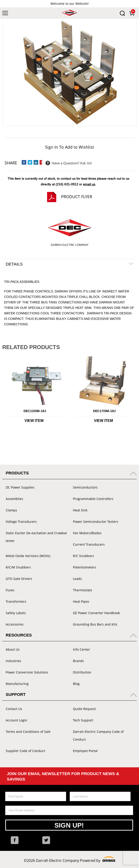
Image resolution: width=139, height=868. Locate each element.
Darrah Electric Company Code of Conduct (98, 735)
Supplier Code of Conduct (25, 751)
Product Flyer (77, 197)
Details (14, 264)
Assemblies (14, 499)
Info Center (82, 649)
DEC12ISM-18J (35, 411)
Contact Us (14, 709)
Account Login (16, 720)
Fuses (10, 590)
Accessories (15, 624)
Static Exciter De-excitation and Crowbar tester (36, 537)
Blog (76, 684)
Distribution (82, 672)
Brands (78, 661)
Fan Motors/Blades (87, 533)
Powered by (98, 860)
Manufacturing (17, 684)
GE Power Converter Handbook (96, 613)
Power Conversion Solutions (27, 672)
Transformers (16, 601)
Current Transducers (89, 544)
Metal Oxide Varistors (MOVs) (28, 556)
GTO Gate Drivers (19, 579)
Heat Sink (80, 510)
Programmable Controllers (93, 499)
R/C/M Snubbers (18, 567)
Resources (19, 635)
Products (17, 473)
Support (16, 694)
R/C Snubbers (83, 556)
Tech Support (83, 720)
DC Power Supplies (20, 487)
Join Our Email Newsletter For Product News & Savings (63, 776)
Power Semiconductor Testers (96, 522)
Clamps (11, 510)
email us (89, 184)
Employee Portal (85, 751)
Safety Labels (16, 613)
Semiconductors (85, 487)
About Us (13, 649)
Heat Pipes (81, 601)
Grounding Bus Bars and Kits (95, 624)
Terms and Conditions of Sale (28, 732)
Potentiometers (85, 567)
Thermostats (83, 590)
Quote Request (84, 709)
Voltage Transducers (21, 522)
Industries (13, 661)
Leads (77, 579)
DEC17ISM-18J (104, 411)
